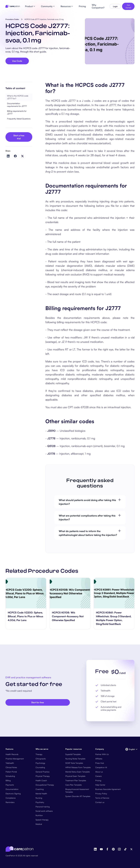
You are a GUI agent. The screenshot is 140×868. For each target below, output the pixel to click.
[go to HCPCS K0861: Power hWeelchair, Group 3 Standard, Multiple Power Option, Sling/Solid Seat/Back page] (114, 593)
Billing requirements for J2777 (17, 112)
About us (99, 772)
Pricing (98, 780)
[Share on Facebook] (15, 156)
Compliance (11, 798)
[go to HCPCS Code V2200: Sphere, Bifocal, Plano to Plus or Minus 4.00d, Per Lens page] (26, 593)
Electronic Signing (13, 794)
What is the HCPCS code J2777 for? (18, 97)
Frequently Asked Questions (19, 119)
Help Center (100, 785)
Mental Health (41, 794)
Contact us (100, 802)
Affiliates (99, 759)
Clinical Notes (11, 767)
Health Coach (41, 780)
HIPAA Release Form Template (78, 767)
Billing (8, 780)
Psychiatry (40, 802)
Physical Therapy (43, 776)
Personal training (43, 807)
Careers (99, 776)
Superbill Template (73, 754)
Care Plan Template (73, 785)
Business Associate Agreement (108, 789)
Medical (39, 824)
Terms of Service (102, 798)
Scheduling (10, 776)
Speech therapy (42, 820)
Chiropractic (41, 759)
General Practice (42, 772)
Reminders (10, 802)
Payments (10, 785)
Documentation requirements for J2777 (17, 105)
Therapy (39, 754)
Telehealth (10, 763)
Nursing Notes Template (75, 759)
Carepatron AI (101, 767)
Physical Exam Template (75, 776)
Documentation (12, 789)
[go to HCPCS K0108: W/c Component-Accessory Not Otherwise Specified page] (70, 593)
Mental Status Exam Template (78, 772)
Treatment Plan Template (76, 780)
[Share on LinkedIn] (8, 156)
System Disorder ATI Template (78, 796)
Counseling (40, 767)
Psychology (40, 763)
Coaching (40, 789)
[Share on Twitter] (22, 156)
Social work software (44, 811)
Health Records (12, 754)
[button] (130, 749)
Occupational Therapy (45, 785)
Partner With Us (102, 754)
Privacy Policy (101, 794)
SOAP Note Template (74, 763)
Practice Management (15, 759)
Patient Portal (11, 772)
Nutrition (39, 815)
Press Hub (100, 763)
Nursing (39, 798)
